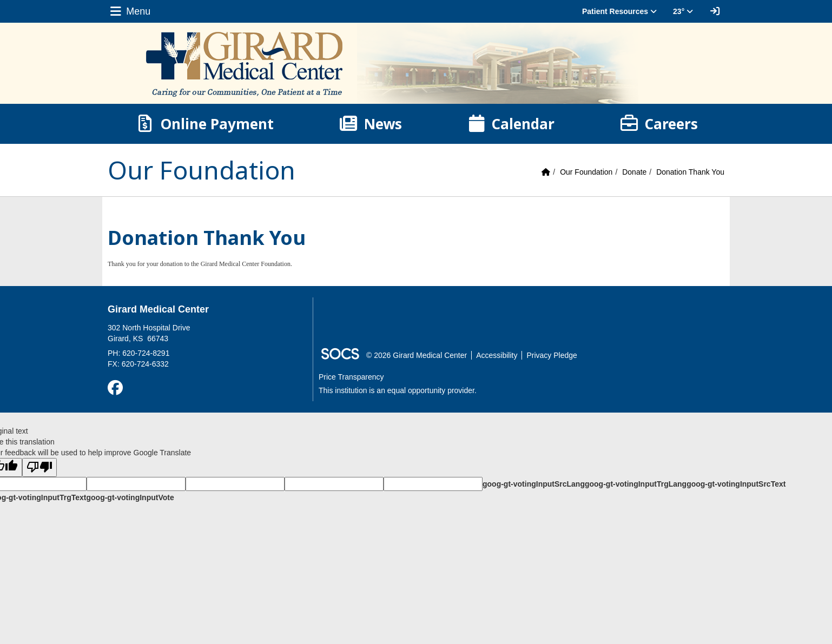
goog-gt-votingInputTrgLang (636, 484)
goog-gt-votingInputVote (130, 497)
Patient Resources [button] (619, 11)
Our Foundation (586, 172)
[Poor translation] (39, 467)
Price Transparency (351, 377)
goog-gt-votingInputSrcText (736, 484)
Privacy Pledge (552, 355)
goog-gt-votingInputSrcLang (534, 484)
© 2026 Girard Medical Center (417, 355)
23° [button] (683, 11)
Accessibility (497, 355)
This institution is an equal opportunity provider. (398, 390)
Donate (634, 172)
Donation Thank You (690, 172)
